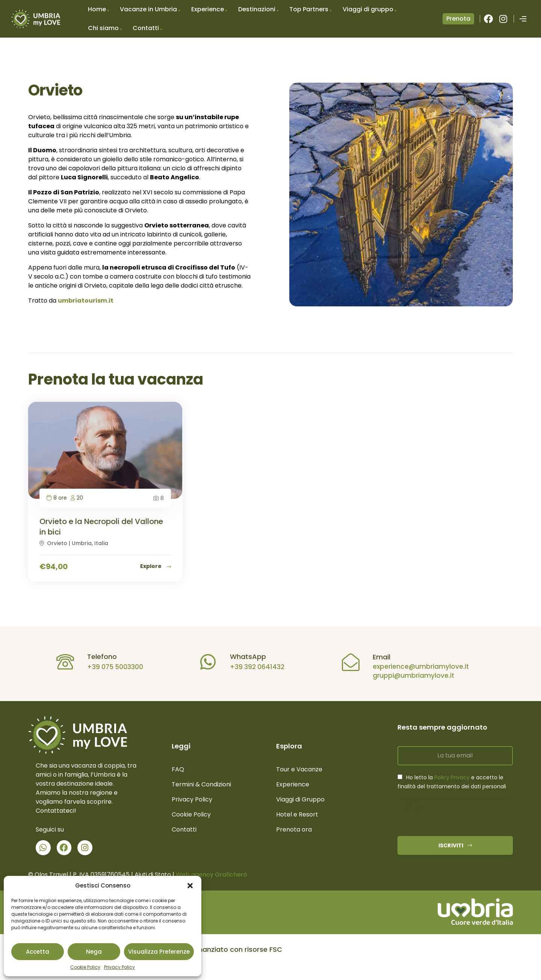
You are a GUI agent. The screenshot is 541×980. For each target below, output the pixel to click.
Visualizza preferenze (159, 952)
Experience (208, 9)
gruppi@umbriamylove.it (411, 676)
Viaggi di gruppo (368, 9)
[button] (190, 886)
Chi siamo (103, 28)
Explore (156, 566)
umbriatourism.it (86, 301)
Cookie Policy (85, 967)
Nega (94, 952)
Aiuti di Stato (153, 875)
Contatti (146, 28)
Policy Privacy (452, 777)
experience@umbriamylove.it (418, 666)
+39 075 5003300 (113, 667)
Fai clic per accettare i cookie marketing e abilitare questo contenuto (455, 813)
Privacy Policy (119, 967)
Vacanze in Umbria (148, 9)
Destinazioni (257, 9)
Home (97, 9)
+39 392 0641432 (255, 667)
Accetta (38, 952)
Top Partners (309, 9)
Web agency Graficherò (212, 875)
